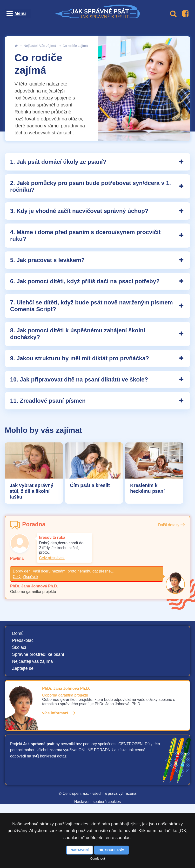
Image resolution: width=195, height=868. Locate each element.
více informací (55, 713)
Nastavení (80, 850)
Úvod (16, 46)
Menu (20, 13)
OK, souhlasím (111, 850)
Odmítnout (97, 858)
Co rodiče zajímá (75, 46)
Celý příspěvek (52, 558)
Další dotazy (169, 525)
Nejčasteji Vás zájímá (40, 46)
